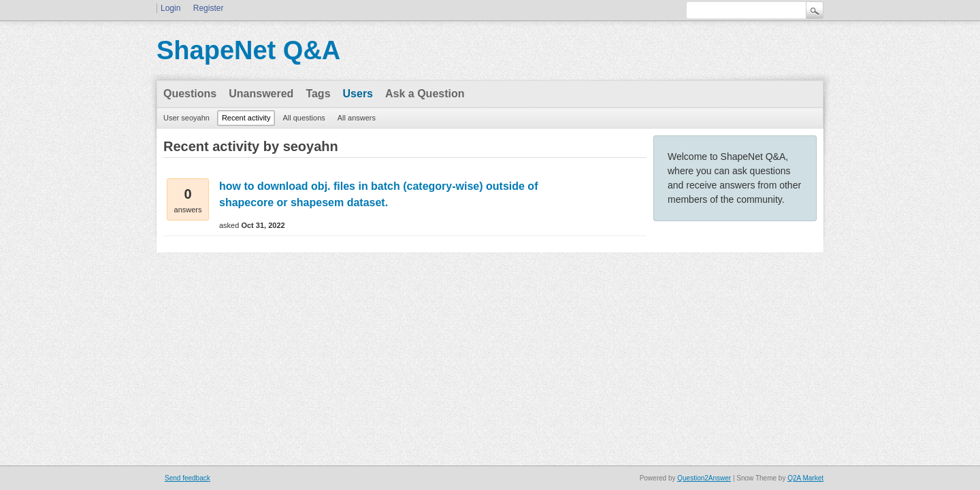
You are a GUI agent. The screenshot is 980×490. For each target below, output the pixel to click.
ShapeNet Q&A (248, 50)
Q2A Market (805, 478)
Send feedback (187, 478)
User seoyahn (186, 118)
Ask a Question (425, 94)
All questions (304, 118)
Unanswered (261, 94)
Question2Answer (704, 478)
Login (170, 8)
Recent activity (246, 118)
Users (358, 94)
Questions (190, 94)
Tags (318, 94)
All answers (357, 118)
